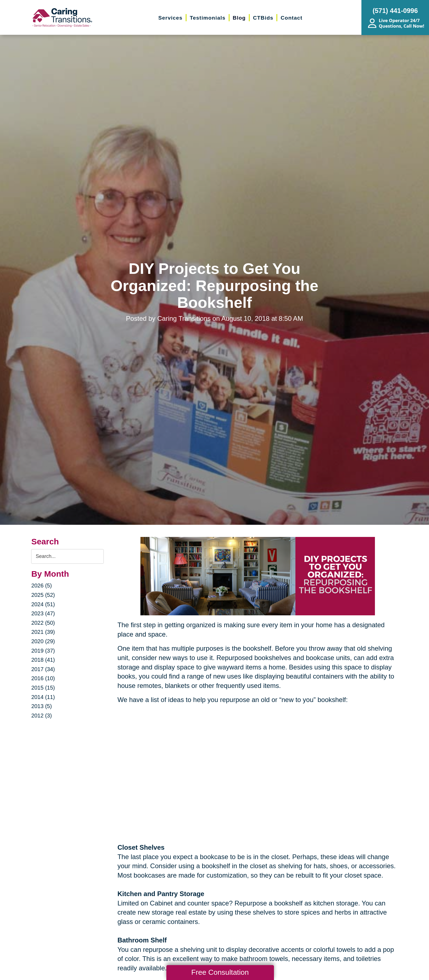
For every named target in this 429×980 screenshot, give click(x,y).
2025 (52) (43, 595)
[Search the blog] (67, 556)
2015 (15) (43, 688)
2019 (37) (43, 651)
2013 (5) (42, 706)
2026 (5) (42, 586)
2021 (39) (43, 632)
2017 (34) (43, 669)
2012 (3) (42, 716)
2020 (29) (43, 641)
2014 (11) (43, 697)
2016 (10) (43, 678)
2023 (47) (43, 613)
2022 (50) (43, 623)
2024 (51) (43, 604)
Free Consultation (220, 972)
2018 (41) (43, 660)
